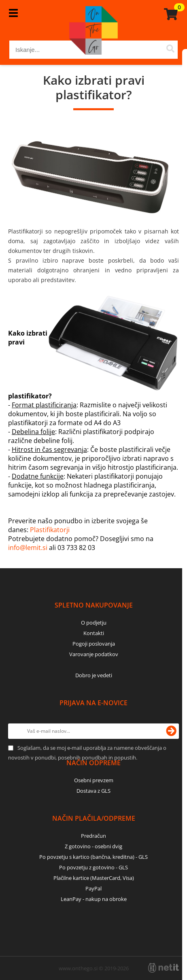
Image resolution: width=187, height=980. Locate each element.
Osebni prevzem (94, 780)
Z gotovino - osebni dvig (93, 846)
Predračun (93, 836)
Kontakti (94, 633)
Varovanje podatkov (94, 654)
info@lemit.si (28, 548)
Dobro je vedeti (94, 675)
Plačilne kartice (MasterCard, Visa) (94, 878)
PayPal (93, 888)
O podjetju (94, 623)
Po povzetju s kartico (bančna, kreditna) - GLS (93, 857)
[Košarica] (170, 14)
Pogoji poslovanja (94, 644)
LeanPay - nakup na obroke (94, 899)
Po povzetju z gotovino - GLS (93, 867)
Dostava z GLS (93, 791)
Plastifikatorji (50, 530)
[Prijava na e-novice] (171, 731)
